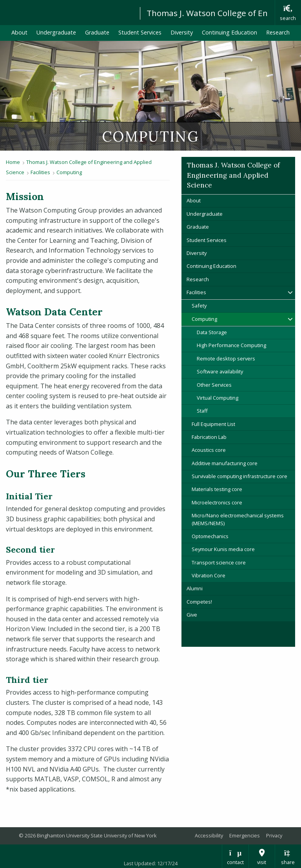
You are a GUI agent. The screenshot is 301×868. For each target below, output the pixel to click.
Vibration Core (209, 575)
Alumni (195, 588)
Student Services (140, 32)
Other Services (214, 385)
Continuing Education (229, 32)
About (19, 32)
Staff (202, 411)
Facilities (40, 172)
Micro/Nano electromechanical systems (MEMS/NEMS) (238, 519)
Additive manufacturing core (225, 463)
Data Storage (212, 332)
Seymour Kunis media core (223, 549)
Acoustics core (209, 450)
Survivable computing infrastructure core (239, 476)
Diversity (182, 32)
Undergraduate (56, 32)
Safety (199, 306)
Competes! (199, 602)
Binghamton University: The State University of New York (66, 12)
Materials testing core (217, 489)
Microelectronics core (217, 502)
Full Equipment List (213, 424)
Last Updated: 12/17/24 (151, 863)
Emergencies (245, 835)
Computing (69, 172)
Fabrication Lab (209, 437)
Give (192, 615)
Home (13, 162)
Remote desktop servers (226, 358)
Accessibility (209, 835)
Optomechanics (210, 536)
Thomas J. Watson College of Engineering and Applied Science (233, 175)
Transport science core (219, 562)
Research (278, 32)
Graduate (97, 32)
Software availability (220, 371)
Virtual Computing (218, 398)
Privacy (274, 835)
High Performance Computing (231, 345)
